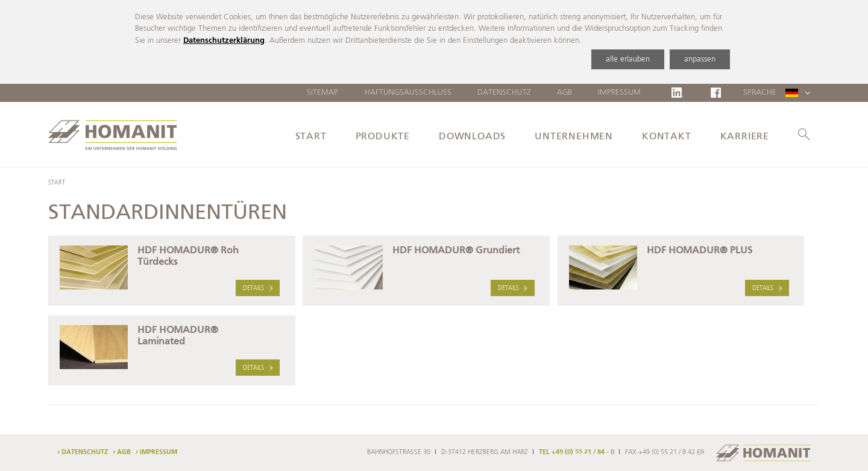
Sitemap (322, 93)
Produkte (383, 137)
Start (311, 137)
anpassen (700, 59)
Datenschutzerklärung (224, 41)
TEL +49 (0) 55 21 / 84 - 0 (577, 452)
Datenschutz (504, 93)
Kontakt (667, 137)
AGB (565, 93)
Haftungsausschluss (408, 93)
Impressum (619, 93)
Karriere (745, 137)
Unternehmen (574, 137)
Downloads (472, 137)
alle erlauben (628, 59)
